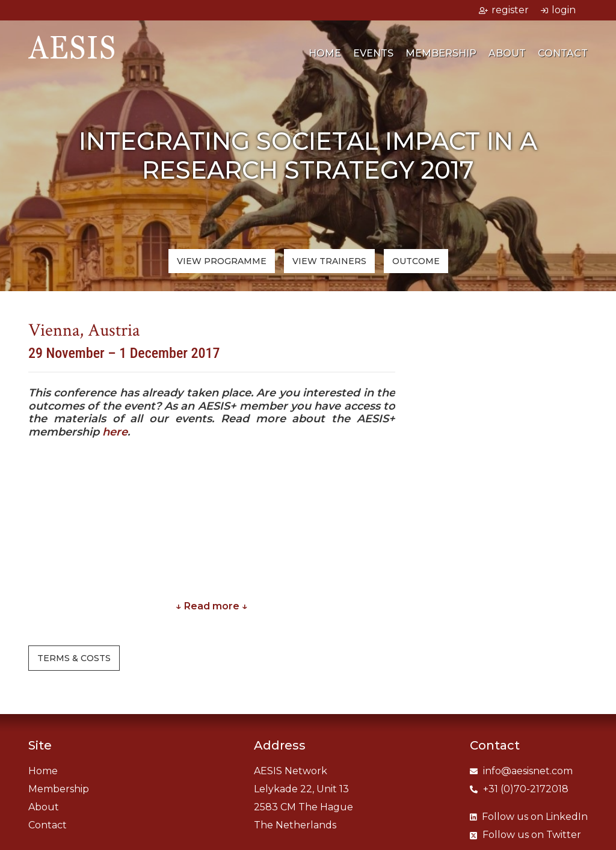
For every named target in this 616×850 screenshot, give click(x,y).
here (115, 432)
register (504, 10)
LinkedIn (529, 817)
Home (325, 56)
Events (373, 56)
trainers (329, 261)
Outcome (416, 261)
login (558, 10)
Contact (563, 56)
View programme (222, 261)
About (507, 56)
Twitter (525, 835)
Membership (441, 56)
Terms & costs (74, 658)
